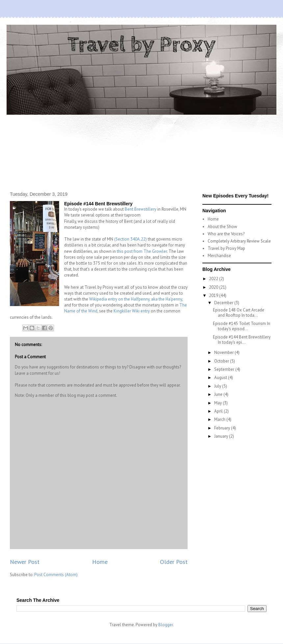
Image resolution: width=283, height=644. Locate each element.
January (222, 436)
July (218, 386)
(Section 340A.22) (130, 239)
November (224, 352)
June (219, 394)
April (219, 411)
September (225, 369)
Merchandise (219, 256)
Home (100, 562)
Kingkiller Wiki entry (132, 311)
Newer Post (25, 562)
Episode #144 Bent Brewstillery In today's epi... (242, 340)
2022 (214, 279)
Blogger (166, 625)
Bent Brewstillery (141, 209)
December (224, 303)
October (222, 361)
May (219, 403)
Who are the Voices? (226, 234)
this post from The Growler (142, 251)
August (221, 378)
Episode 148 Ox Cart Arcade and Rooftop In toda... (239, 313)
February (223, 428)
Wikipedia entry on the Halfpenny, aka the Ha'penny (136, 299)
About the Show (222, 227)
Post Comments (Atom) (56, 575)
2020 (214, 287)
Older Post (174, 562)
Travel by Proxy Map (226, 248)
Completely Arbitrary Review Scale (239, 241)
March (220, 419)
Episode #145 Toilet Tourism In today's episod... (242, 326)
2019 (214, 295)
